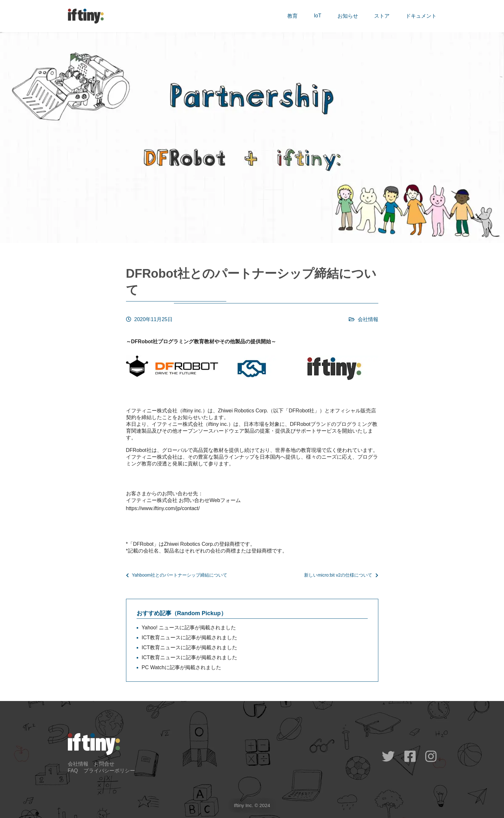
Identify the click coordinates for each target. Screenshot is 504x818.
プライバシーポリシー (109, 771)
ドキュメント (421, 16)
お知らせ (348, 16)
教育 (292, 16)
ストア (382, 16)
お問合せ (104, 764)
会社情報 (368, 319)
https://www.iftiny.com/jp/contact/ (163, 508)
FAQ (73, 771)
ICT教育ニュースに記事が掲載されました (190, 638)
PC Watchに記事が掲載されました (181, 667)
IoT (317, 16)
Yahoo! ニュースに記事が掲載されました (189, 628)
